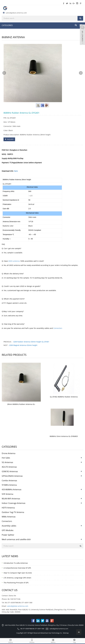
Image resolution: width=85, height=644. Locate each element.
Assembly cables (9, 526)
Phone (32, 641)
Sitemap (66, 633)
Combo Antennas (9, 481)
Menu (53, 641)
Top (74, 641)
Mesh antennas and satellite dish (16, 539)
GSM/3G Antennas (10, 471)
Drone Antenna (9, 453)
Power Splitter (8, 535)
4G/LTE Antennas (9, 467)
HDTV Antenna (8, 508)
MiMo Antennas (9, 517)
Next (81, 73)
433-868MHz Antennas (12, 490)
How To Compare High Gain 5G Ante (18, 573)
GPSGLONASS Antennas (12, 476)
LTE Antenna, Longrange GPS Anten (17, 578)
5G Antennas (7, 462)
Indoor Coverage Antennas (14, 503)
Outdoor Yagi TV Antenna (13, 512)
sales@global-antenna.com (16, 13)
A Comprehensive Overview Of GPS (17, 568)
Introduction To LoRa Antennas (16, 563)
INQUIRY (9, 139)
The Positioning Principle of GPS (16, 583)
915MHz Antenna (9, 485)
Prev (4, 73)
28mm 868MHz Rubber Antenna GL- (21, 404)
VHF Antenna (7, 494)
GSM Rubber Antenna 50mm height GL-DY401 (31, 342)
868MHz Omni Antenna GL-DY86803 (64, 436)
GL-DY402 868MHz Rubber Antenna (64, 397)
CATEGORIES (7, 25)
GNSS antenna (14, 261)
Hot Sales (6, 458)
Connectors (58, 328)
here (16, 171)
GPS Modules (8, 530)
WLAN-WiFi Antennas (11, 499)
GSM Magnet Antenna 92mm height (23, 345)
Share (11, 641)
